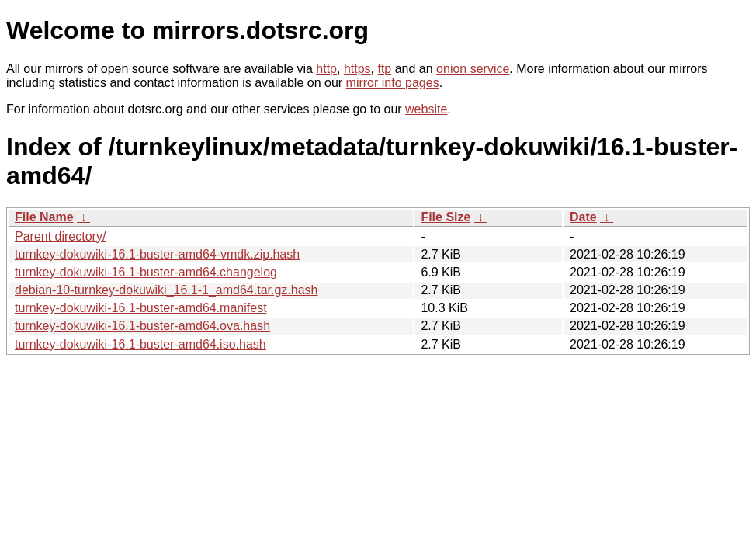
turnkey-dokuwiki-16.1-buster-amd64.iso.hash (140, 344)
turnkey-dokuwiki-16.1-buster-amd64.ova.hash (142, 326)
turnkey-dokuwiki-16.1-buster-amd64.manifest (141, 308)
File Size (446, 217)
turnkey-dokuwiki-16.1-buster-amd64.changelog (146, 272)
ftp (384, 69)
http (326, 69)
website (426, 109)
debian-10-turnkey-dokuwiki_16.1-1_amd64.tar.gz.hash (166, 290)
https (357, 69)
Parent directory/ (60, 236)
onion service (473, 69)
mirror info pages (393, 83)
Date (583, 217)
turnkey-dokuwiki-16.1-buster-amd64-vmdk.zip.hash (157, 254)
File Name (44, 217)
